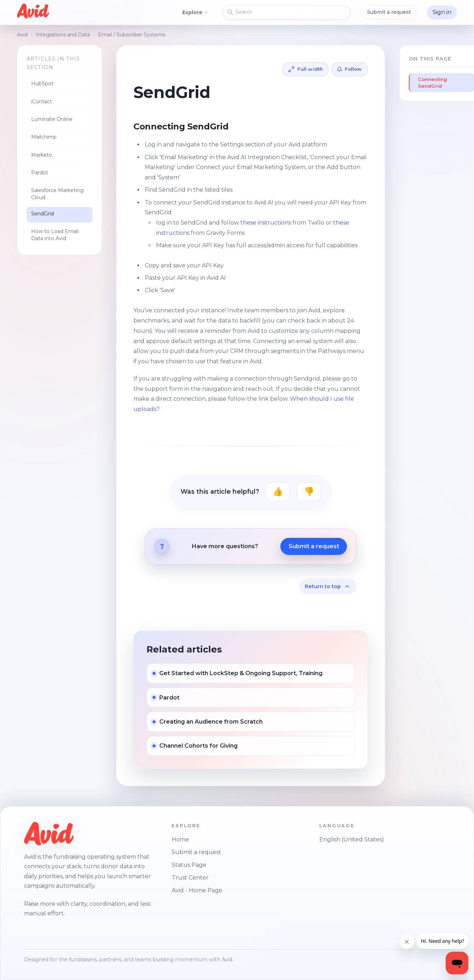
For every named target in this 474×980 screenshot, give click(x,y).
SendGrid (42, 214)
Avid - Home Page (197, 890)
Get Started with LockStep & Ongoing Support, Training (241, 673)
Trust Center (190, 878)
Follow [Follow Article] (353, 69)
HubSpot (42, 83)
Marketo (42, 155)
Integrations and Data (63, 35)
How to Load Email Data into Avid (55, 235)
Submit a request (389, 12)
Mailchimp (44, 137)
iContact (42, 102)
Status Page (189, 865)
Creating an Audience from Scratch (211, 722)
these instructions (266, 223)
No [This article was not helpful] (309, 492)
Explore (196, 12)
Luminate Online (52, 119)
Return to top (328, 586)
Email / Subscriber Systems (132, 35)
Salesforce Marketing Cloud (57, 194)
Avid (22, 35)
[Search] (286, 12)
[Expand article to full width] (306, 69)
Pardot (40, 173)
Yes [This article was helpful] (278, 492)
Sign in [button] (442, 12)
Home (180, 839)
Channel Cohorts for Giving (198, 746)
